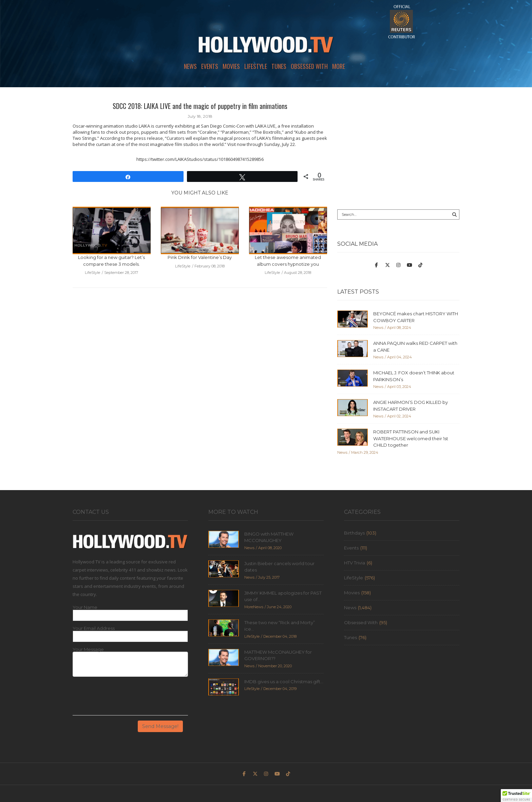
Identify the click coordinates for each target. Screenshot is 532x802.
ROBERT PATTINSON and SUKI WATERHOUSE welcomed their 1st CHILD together (411, 438)
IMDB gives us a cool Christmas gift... (284, 682)
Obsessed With (309, 66)
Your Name (85, 607)
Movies (231, 66)
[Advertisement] (398, 148)
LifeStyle (256, 66)
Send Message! (160, 726)
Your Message (88, 649)
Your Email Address (94, 628)
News (190, 66)
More (339, 66)
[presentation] (124, 698)
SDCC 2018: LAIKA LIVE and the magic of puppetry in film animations (200, 106)
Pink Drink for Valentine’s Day (200, 257)
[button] (516, 796)
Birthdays (354, 533)
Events (210, 66)
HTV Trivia (355, 563)
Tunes (279, 66)
